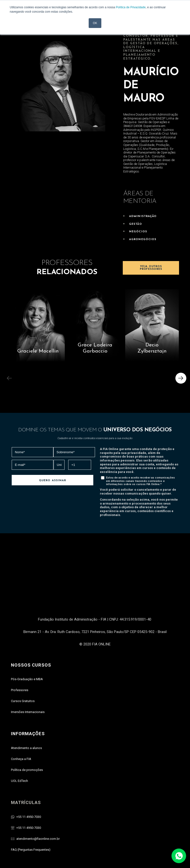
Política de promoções (27, 739)
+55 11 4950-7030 (29, 786)
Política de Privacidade (131, 7)
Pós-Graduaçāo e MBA (27, 648)
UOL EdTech (19, 750)
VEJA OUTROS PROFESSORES (151, 268)
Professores (20, 659)
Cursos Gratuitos (23, 670)
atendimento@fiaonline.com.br (38, 808)
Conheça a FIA (21, 728)
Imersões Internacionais (28, 681)
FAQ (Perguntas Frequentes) (31, 818)
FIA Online (78, 858)
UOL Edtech (61, 858)
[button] (181, 378)
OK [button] (95, 23)
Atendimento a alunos (26, 717)
